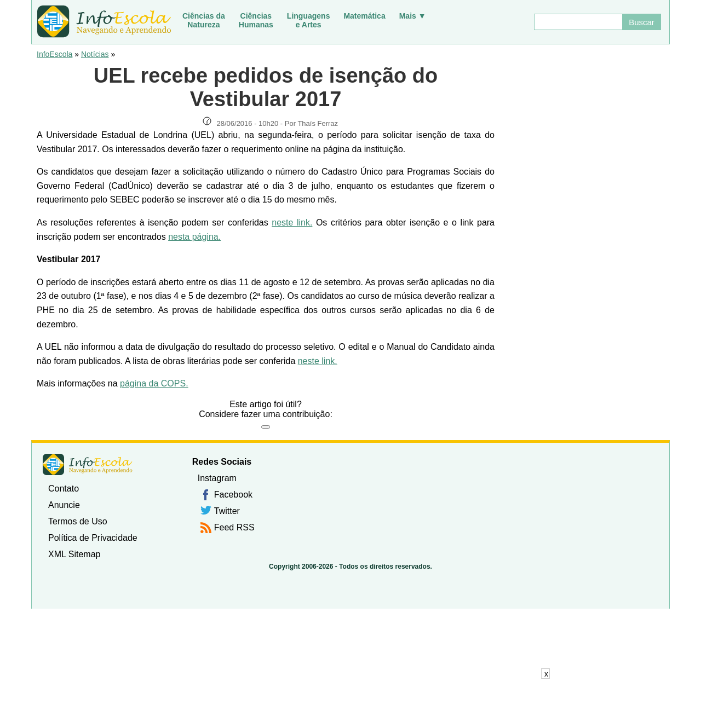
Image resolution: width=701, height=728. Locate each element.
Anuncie (64, 505)
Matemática (364, 16)
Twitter (227, 511)
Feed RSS (234, 527)
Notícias (95, 54)
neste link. (292, 223)
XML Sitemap (74, 554)
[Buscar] (578, 22)
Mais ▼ (413, 16)
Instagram (217, 478)
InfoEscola (54, 54)
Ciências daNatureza (204, 20)
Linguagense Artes (309, 20)
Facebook (233, 495)
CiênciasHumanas (256, 20)
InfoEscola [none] (88, 464)
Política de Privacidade (93, 538)
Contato (64, 489)
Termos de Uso (78, 521)
